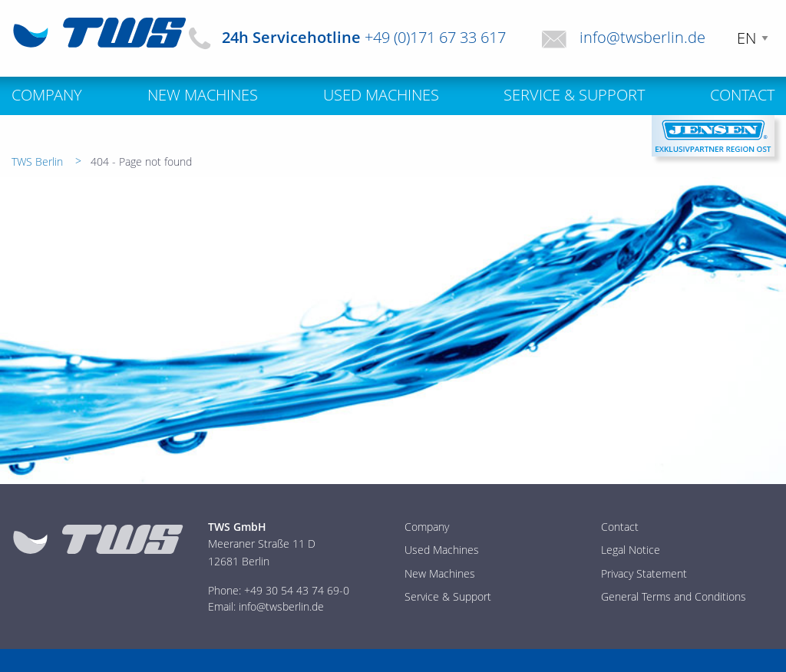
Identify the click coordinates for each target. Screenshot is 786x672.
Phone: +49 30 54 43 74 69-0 (279, 590)
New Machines (440, 573)
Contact (620, 527)
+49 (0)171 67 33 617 (435, 37)
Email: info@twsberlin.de (266, 606)
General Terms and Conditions (674, 596)
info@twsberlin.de (642, 37)
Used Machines (442, 550)
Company (427, 527)
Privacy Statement (644, 573)
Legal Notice (631, 550)
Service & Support (448, 596)
